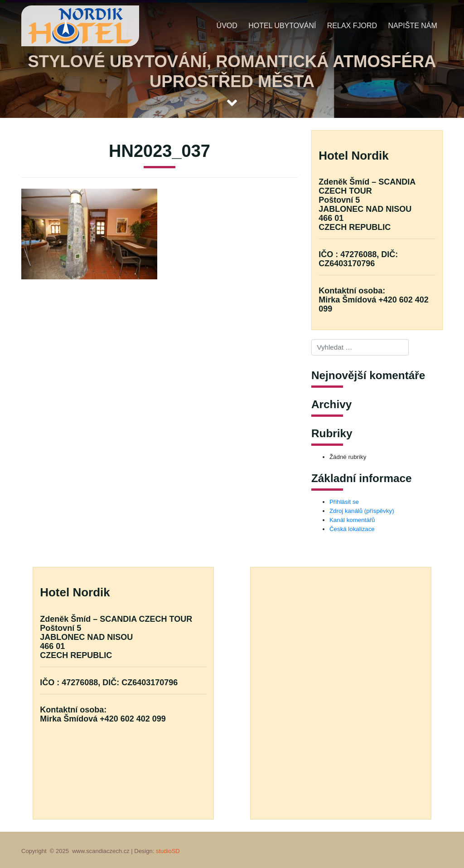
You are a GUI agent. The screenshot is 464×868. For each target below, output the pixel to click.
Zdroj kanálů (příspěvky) (362, 511)
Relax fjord (352, 26)
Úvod (227, 26)
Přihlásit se (344, 502)
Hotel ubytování (282, 26)
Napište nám (412, 26)
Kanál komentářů (352, 520)
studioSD (168, 851)
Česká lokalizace (352, 529)
